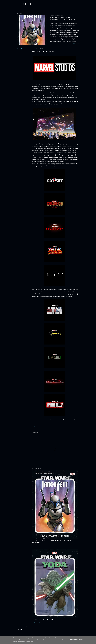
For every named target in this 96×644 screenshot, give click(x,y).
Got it (81, 640)
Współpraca (25, 7)
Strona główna (40, 7)
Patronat (32, 7)
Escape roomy (48, 7)
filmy (18, 54)
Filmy (54, 7)
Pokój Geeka (30, 4)
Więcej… (67, 7)
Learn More (74, 640)
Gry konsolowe (60, 7)
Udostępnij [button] (52, 44)
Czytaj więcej (76, 44)
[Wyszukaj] (76, 4)
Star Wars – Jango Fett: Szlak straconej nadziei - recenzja (63, 19)
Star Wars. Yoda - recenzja (43, 620)
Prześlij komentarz (59, 44)
